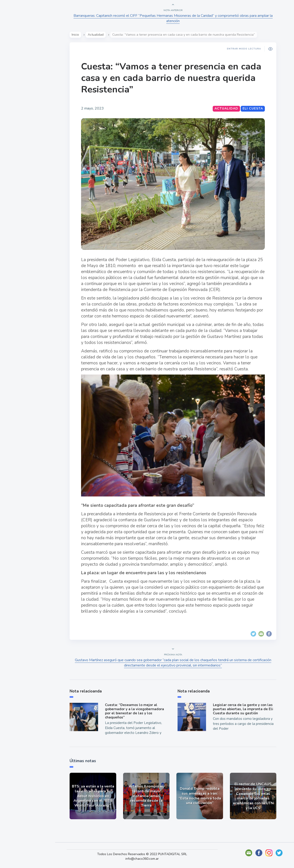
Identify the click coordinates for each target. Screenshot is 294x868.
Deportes (18, 115)
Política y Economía (28, 82)
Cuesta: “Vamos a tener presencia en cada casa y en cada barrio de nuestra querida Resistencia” (173, 78)
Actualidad (20, 61)
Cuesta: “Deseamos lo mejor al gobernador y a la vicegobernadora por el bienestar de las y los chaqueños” (136, 711)
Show (15, 72)
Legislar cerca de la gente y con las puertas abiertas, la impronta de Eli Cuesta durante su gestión (244, 709)
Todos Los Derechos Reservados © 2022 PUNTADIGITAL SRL (147, 854)
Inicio (77, 35)
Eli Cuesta (254, 108)
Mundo (16, 93)
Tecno (15, 104)
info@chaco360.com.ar (147, 859)
